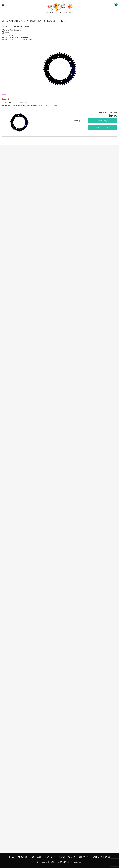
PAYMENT (50, 857)
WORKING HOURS (101, 857)
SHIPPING (84, 857)
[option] (60, 70)
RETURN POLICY (67, 857)
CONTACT (36, 857)
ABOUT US (23, 857)
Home (12, 857)
